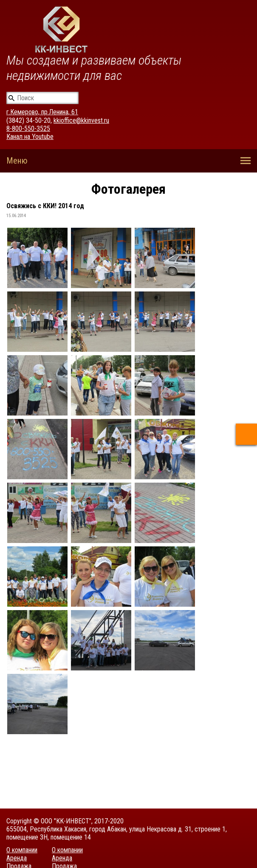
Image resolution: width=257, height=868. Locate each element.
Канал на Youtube (30, 137)
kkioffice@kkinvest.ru (81, 120)
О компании (22, 850)
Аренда (17, 858)
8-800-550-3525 (28, 129)
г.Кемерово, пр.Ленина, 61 (42, 112)
